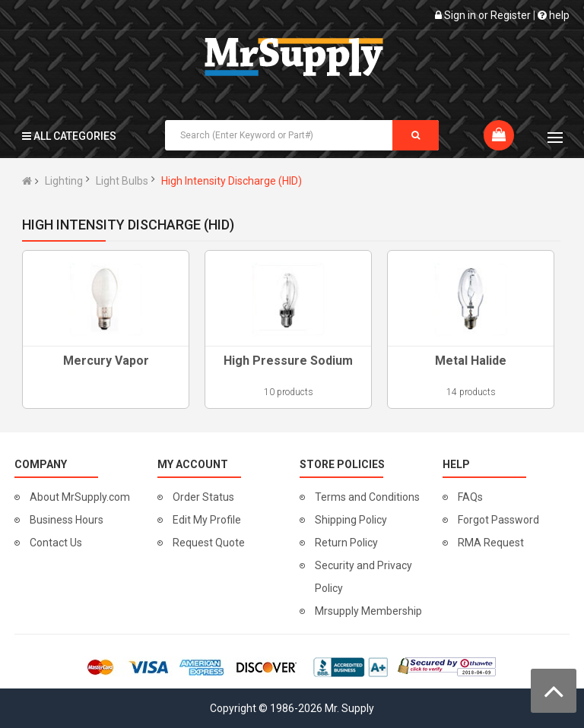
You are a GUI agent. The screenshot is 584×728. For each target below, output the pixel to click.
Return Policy (346, 543)
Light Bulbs (122, 181)
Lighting (64, 181)
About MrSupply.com (80, 497)
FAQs (470, 497)
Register (511, 15)
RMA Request (491, 543)
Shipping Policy (351, 520)
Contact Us (56, 543)
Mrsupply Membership (368, 611)
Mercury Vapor (106, 361)
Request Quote (209, 543)
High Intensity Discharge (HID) (232, 181)
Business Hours (67, 520)
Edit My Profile (207, 520)
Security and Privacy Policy (363, 577)
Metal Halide (471, 361)
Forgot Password (498, 520)
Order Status (203, 497)
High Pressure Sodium (288, 361)
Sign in (460, 15)
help (554, 15)
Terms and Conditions (367, 497)
